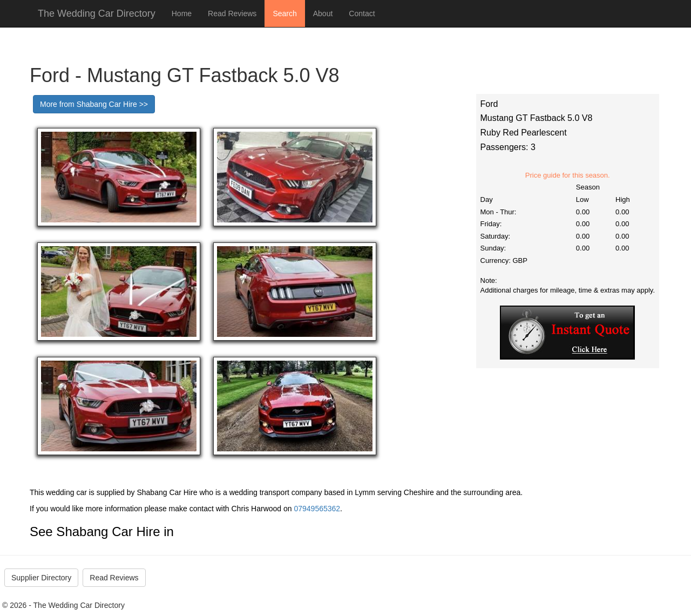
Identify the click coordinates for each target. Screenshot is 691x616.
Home (182, 13)
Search (284, 13)
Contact (362, 13)
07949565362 (317, 509)
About (323, 13)
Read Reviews (232, 13)
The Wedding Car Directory (97, 13)
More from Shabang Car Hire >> (94, 104)
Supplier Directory (41, 578)
